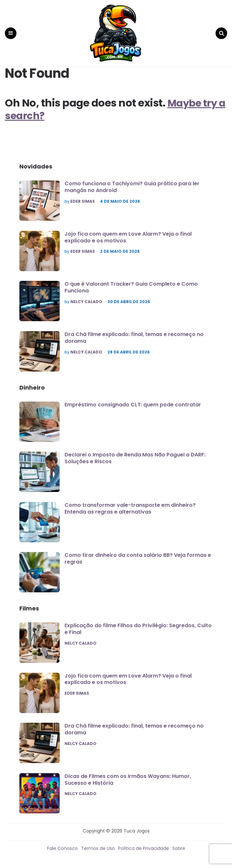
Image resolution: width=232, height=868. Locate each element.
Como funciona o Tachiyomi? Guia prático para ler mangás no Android (132, 184)
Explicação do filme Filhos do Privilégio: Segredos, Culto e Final (138, 626)
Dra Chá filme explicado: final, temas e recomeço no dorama (134, 334)
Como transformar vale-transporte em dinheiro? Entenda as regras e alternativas (130, 505)
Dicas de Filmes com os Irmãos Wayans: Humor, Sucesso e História (128, 776)
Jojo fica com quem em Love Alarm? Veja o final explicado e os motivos (128, 234)
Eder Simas (83, 198)
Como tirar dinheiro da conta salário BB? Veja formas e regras (138, 556)
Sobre (179, 845)
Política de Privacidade (144, 845)
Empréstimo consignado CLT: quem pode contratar (133, 401)
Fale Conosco (62, 845)
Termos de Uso (98, 845)
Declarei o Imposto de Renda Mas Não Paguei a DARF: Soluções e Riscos (135, 455)
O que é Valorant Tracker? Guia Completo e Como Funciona (131, 284)
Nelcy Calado (86, 299)
